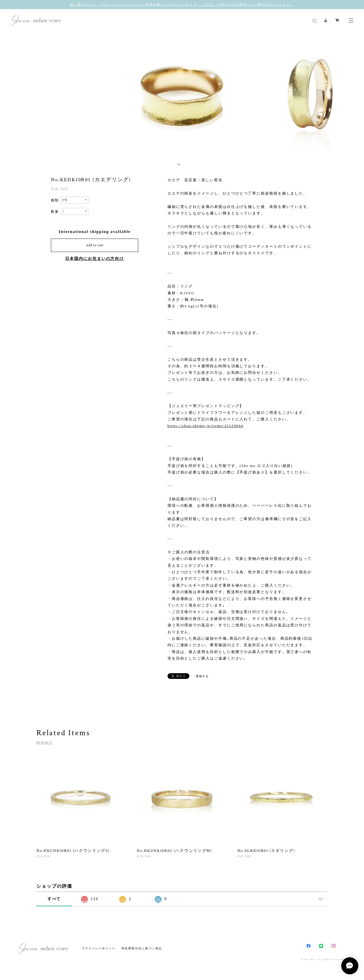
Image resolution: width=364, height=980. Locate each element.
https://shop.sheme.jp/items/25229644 (205, 426)
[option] (182, 96)
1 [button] (179, 164)
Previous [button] (9, 96)
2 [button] (183, 164)
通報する (202, 676)
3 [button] (186, 164)
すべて (54, 899)
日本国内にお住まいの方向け (95, 259)
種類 (55, 200)
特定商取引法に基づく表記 (142, 948)
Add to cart (95, 245)
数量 (55, 212)
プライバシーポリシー (99, 948)
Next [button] (355, 96)
